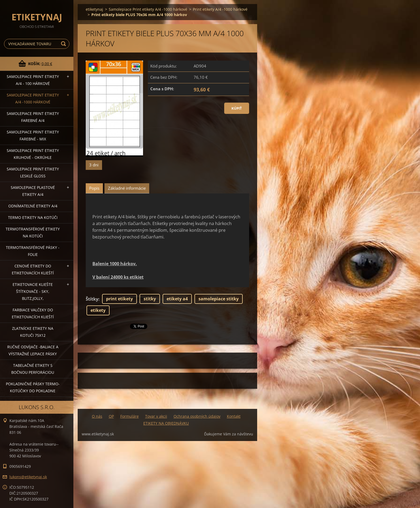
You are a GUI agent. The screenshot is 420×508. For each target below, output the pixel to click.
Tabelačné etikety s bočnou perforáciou (33, 369)
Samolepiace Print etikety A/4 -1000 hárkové (33, 98)
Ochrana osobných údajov (197, 416)
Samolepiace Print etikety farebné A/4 (33, 117)
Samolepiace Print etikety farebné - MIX (33, 135)
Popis (94, 188)
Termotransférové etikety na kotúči (33, 232)
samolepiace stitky (219, 299)
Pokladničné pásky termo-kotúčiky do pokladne (33, 387)
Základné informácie (127, 188)
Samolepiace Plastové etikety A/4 (33, 191)
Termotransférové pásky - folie (33, 251)
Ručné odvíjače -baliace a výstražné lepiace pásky (33, 350)
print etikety (119, 299)
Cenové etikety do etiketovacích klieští (33, 269)
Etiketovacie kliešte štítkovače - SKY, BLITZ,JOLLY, (33, 291)
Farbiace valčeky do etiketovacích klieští (33, 313)
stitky (150, 299)
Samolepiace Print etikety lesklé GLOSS (33, 172)
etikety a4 (177, 299)
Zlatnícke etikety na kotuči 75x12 (33, 332)
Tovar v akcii (156, 416)
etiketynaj (94, 9)
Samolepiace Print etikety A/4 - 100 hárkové (33, 80)
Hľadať (64, 44)
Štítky (92, 299)
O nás (97, 416)
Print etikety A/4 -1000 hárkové (220, 9)
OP (111, 416)
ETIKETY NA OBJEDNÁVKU (166, 423)
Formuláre (130, 416)
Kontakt (234, 416)
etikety (98, 310)
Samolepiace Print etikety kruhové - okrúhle (33, 154)
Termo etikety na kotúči (33, 217)
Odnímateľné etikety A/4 (33, 206)
